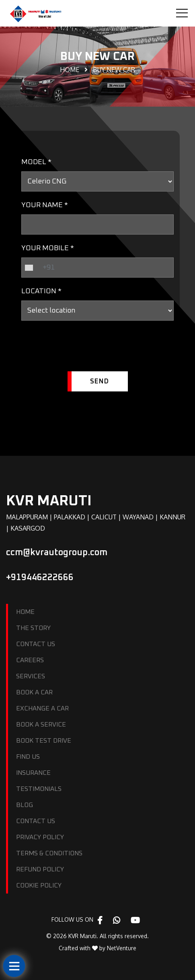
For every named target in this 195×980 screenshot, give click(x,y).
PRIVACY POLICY (40, 837)
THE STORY (33, 628)
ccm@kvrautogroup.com (57, 553)
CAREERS (30, 660)
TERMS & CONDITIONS (49, 853)
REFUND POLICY (40, 869)
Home (70, 70)
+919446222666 (40, 578)
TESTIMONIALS (39, 789)
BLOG (25, 805)
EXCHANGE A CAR (42, 708)
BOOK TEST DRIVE (44, 741)
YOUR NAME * (45, 205)
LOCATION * (41, 291)
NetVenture (122, 948)
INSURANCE (33, 773)
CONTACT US (36, 644)
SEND (100, 381)
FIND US (28, 757)
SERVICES (31, 676)
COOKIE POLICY (39, 885)
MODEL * (36, 162)
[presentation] (82, 349)
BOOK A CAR (34, 692)
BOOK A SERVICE (41, 725)
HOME (25, 612)
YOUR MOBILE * (48, 248)
